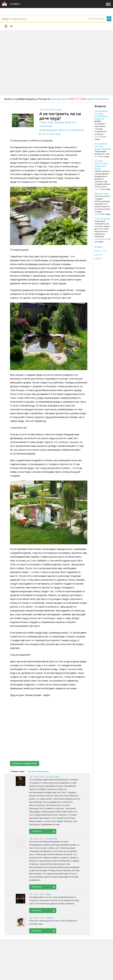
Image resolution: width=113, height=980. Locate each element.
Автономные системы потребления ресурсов (101, 115)
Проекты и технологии (71, 130)
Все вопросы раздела (101, 255)
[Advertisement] (56, 54)
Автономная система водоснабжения (103, 146)
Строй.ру (15, 4)
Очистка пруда (102, 219)
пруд (58, 134)
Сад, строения (56, 122)
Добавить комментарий (25, 763)
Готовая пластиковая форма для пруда (101, 165)
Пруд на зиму (101, 194)
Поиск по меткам (96, 19)
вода (52, 134)
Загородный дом (48, 130)
